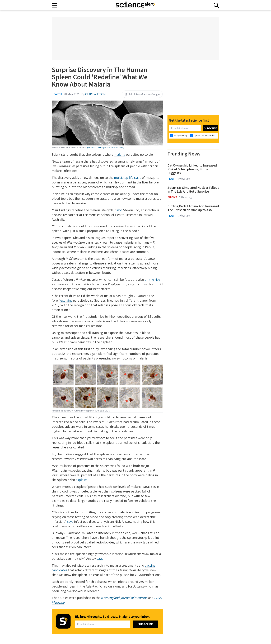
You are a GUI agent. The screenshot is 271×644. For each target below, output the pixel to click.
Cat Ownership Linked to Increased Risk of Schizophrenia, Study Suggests (192, 169)
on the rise (152, 280)
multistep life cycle (128, 178)
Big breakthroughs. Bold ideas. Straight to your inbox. (113, 617)
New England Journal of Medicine (124, 598)
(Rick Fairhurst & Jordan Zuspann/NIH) (106, 148)
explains (66, 300)
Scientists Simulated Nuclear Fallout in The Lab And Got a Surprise (193, 190)
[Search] (216, 5)
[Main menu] (55, 5)
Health (57, 94)
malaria (120, 154)
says (119, 210)
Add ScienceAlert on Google (142, 94)
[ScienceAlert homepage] (135, 5)
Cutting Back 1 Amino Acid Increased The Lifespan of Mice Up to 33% (193, 208)
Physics (172, 197)
